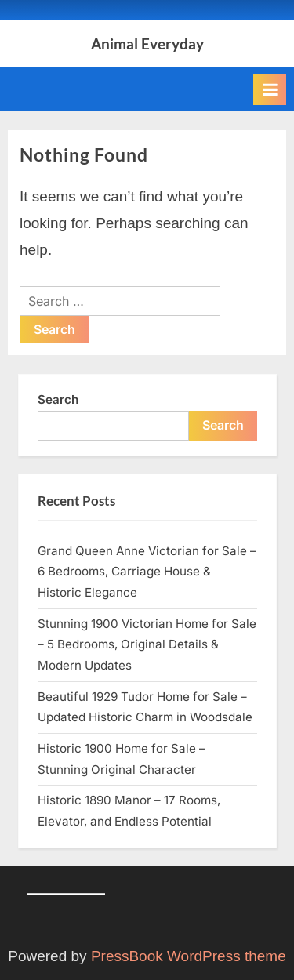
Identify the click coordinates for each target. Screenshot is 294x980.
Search (58, 399)
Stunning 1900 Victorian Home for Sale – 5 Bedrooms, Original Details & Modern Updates (147, 644)
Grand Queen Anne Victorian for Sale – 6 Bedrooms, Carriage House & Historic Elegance (147, 572)
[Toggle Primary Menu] (270, 89)
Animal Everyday (147, 44)
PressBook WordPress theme (189, 956)
